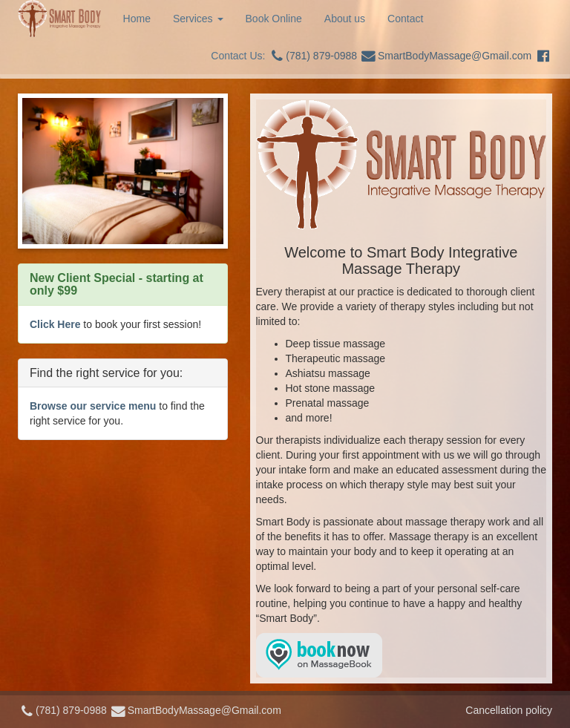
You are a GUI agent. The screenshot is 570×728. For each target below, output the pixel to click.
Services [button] (198, 19)
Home (137, 19)
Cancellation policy (509, 710)
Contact (405, 19)
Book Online (274, 19)
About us (345, 19)
